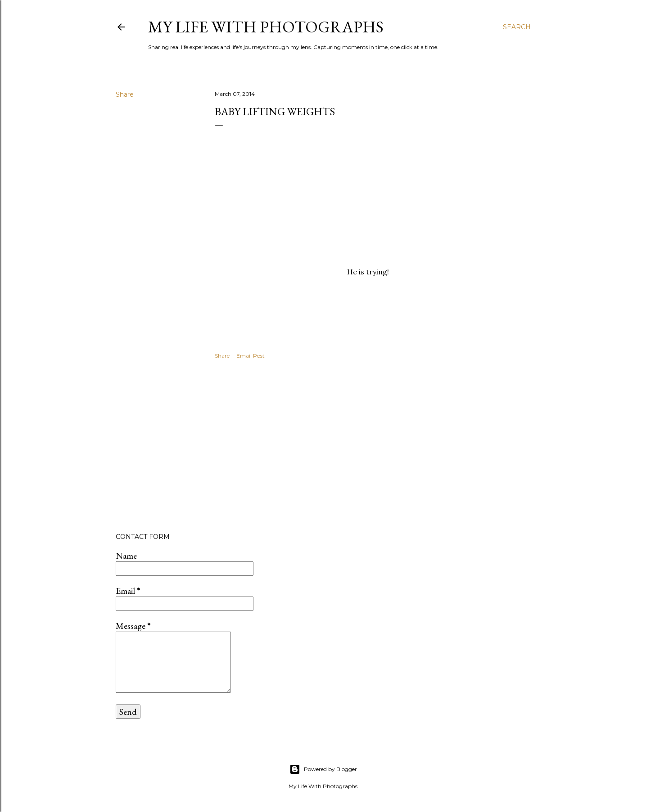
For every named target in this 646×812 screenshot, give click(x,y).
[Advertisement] (368, 447)
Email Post (251, 356)
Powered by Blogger (323, 769)
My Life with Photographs (266, 27)
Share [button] (125, 94)
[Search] (517, 27)
